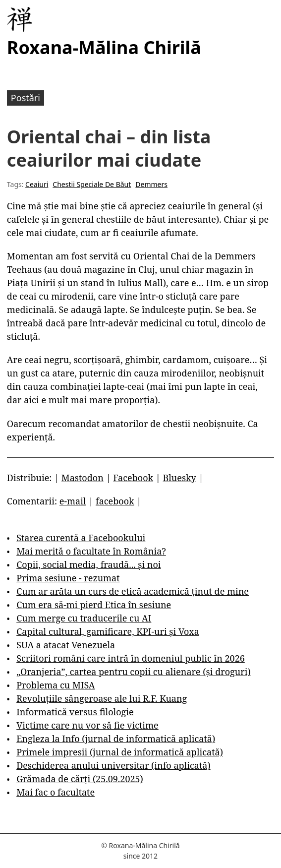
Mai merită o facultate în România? (91, 551)
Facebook (133, 478)
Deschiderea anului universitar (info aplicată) (113, 765)
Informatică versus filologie (75, 712)
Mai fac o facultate (56, 792)
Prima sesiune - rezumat (68, 578)
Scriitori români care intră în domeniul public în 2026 (131, 658)
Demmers (151, 184)
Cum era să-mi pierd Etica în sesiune (94, 605)
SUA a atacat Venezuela (66, 645)
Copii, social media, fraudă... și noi (88, 564)
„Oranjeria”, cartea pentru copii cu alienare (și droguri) (133, 672)
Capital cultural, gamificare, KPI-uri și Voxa (108, 631)
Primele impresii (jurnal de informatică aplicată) (120, 752)
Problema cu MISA (56, 685)
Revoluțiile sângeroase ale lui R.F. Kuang (102, 698)
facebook (115, 501)
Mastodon (83, 478)
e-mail (73, 501)
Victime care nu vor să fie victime (87, 725)
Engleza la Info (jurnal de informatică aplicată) (116, 739)
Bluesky (180, 478)
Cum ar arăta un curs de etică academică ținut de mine (133, 591)
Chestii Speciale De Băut (92, 184)
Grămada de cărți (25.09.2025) (80, 779)
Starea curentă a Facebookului (81, 538)
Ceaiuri (37, 184)
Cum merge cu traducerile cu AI (84, 618)
